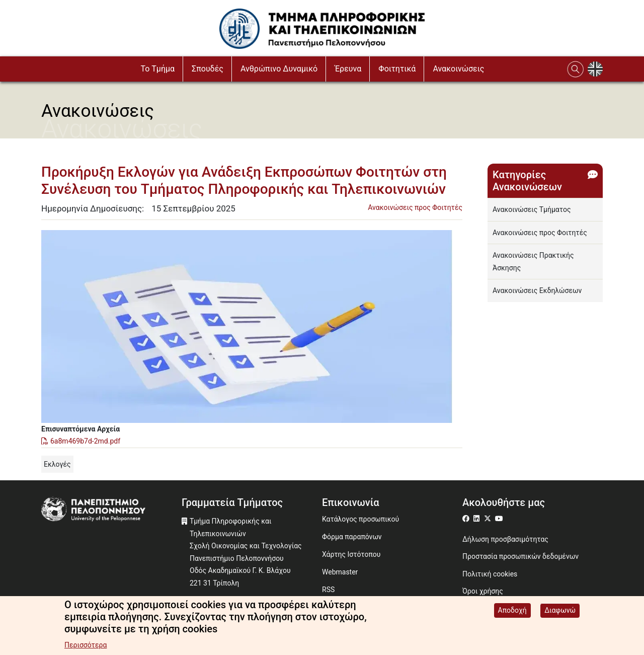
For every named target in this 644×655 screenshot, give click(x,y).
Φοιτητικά (397, 69)
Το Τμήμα (157, 69)
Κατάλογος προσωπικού (360, 519)
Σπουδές (208, 69)
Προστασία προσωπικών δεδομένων (520, 556)
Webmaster (340, 572)
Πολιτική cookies (490, 574)
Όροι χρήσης (483, 591)
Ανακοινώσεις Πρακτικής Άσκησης (533, 262)
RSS (328, 590)
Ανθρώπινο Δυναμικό (279, 69)
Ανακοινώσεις (458, 69)
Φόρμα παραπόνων (352, 537)
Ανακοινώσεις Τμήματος (532, 209)
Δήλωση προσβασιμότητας (505, 539)
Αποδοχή (512, 611)
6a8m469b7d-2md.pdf (85, 441)
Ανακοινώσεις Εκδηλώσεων (537, 290)
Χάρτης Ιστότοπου (351, 554)
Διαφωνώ (560, 611)
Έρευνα (348, 69)
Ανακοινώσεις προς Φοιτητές (415, 207)
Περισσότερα (86, 645)
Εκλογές (57, 464)
